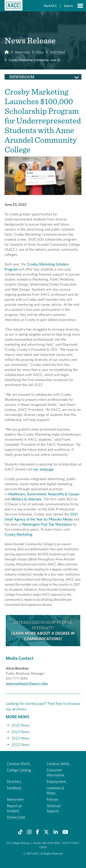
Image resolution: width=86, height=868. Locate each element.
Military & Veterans (26, 499)
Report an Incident (14, 808)
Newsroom (22, 52)
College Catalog (19, 770)
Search (68, 6)
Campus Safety (58, 763)
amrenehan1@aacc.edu (27, 683)
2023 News (20, 738)
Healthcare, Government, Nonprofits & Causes (44, 494)
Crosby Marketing (18, 534)
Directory (14, 781)
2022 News (58, 52)
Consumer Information (55, 772)
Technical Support (54, 808)
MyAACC (50, 6)
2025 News (21, 725)
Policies (52, 799)
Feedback (14, 788)
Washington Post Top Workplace (47, 524)
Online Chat (16, 817)
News (40, 52)
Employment (56, 781)
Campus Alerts (18, 763)
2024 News (21, 732)
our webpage (44, 469)
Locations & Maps (55, 790)
